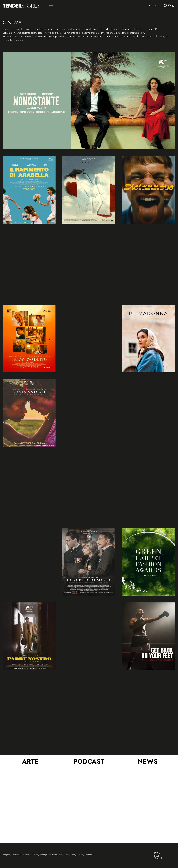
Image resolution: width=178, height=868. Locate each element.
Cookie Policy (70, 855)
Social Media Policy (55, 855)
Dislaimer (27, 855)
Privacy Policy (39, 855)
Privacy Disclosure (86, 855)
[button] (51, 6)
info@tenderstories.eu (12, 855)
